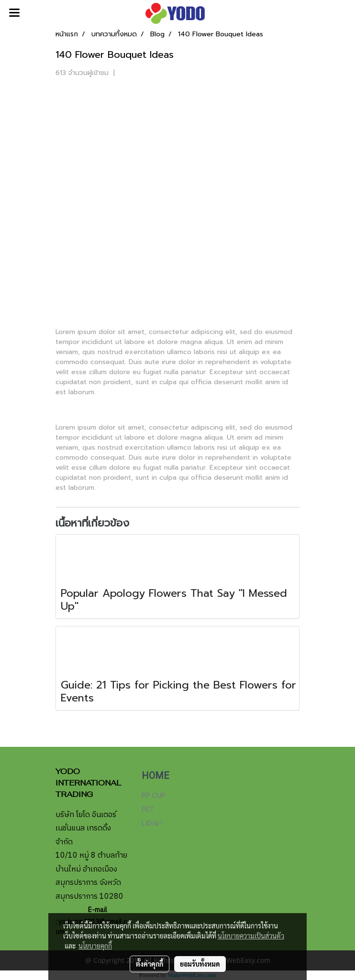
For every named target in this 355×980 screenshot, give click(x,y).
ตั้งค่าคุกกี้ (150, 964)
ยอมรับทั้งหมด (200, 964)
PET (148, 809)
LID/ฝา (152, 823)
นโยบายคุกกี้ (95, 946)
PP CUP (154, 796)
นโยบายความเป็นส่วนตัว (251, 936)
